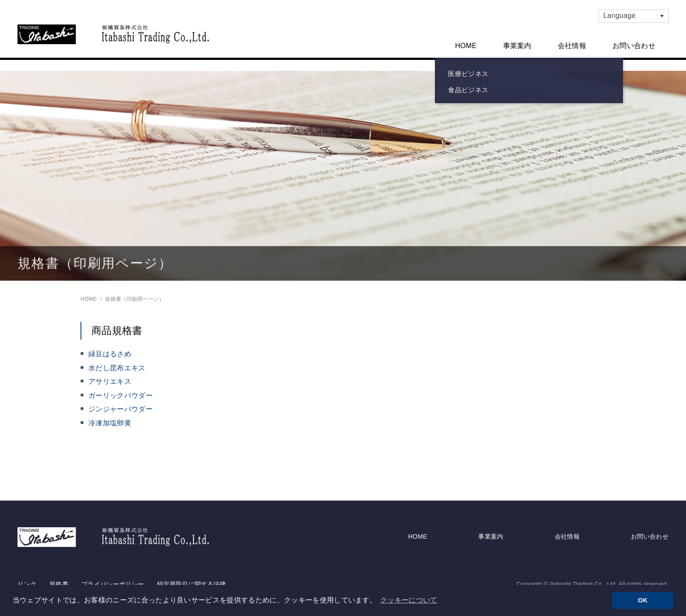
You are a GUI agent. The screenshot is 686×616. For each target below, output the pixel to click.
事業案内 (517, 46)
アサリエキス (110, 375)
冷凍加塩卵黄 (110, 417)
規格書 (59, 570)
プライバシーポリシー (113, 570)
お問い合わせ (634, 46)
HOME (466, 46)
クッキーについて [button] (409, 600)
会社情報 (572, 46)
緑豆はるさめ (110, 348)
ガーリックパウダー (121, 389)
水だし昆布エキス (117, 361)
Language (619, 16)
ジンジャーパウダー (121, 403)
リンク (27, 570)
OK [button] (643, 600)
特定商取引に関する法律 (192, 570)
